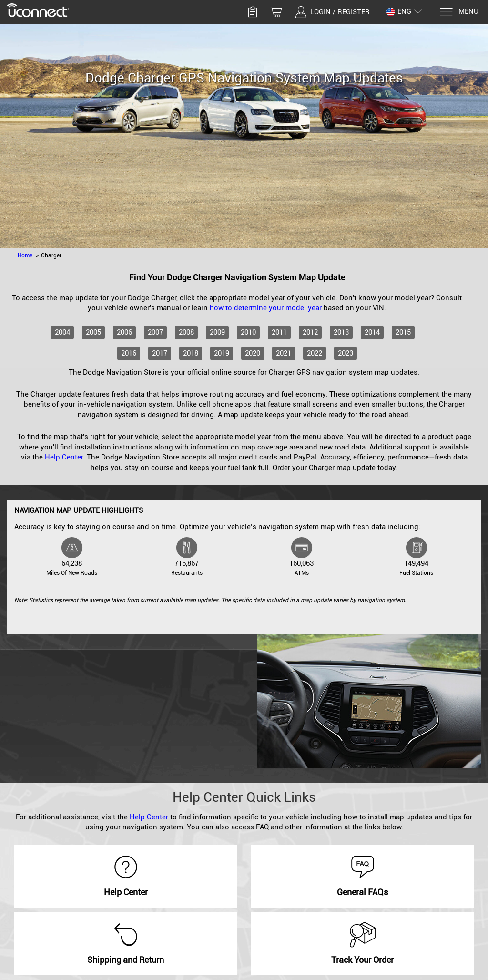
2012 (310, 332)
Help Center (64, 457)
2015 (403, 332)
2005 (93, 332)
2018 (191, 353)
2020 (253, 353)
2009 (217, 332)
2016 (129, 353)
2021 (284, 353)
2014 (372, 332)
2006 (124, 332)
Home (25, 255)
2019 (222, 353)
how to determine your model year (266, 308)
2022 (315, 353)
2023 (346, 353)
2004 (62, 332)
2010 (248, 332)
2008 (186, 332)
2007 (155, 332)
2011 (279, 332)
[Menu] (459, 12)
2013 (341, 332)
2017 (160, 353)
